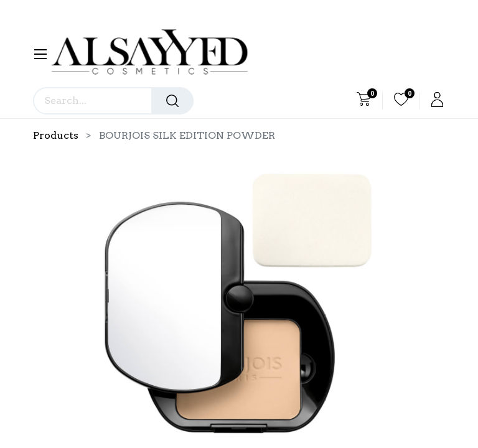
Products (56, 135)
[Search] (172, 101)
